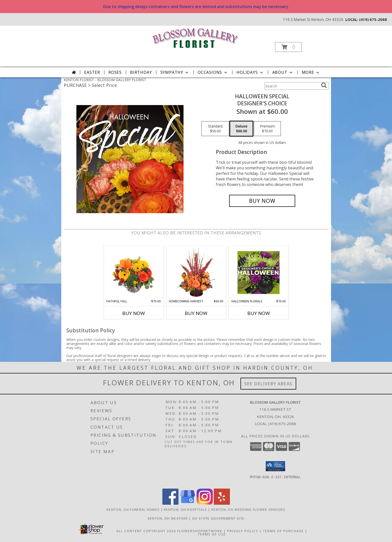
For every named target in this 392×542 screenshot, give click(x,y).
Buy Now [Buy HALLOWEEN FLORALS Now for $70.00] (259, 313)
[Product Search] (292, 86)
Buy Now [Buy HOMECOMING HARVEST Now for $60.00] (196, 313)
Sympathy (175, 72)
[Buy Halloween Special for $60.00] (262, 201)
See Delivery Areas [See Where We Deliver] (268, 384)
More (311, 72)
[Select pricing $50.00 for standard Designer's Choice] (215, 129)
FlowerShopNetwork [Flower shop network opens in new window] (200, 531)
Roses (115, 72)
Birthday (141, 72)
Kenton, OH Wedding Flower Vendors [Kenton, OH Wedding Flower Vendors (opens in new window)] (248, 509)
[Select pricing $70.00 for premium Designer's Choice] (267, 129)
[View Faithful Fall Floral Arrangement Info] (133, 273)
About (283, 72)
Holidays (250, 72)
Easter (92, 72)
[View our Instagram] (205, 503)
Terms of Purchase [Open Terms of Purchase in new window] (283, 531)
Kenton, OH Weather (168, 518)
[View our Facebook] (170, 503)
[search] (324, 85)
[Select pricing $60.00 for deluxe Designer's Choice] (241, 129)
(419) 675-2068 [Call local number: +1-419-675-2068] (373, 19)
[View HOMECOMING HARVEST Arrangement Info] (196, 272)
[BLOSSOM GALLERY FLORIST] (195, 37)
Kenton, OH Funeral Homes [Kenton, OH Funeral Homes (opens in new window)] (133, 509)
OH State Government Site (218, 518)
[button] (288, 47)
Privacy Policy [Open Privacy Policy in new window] (243, 531)
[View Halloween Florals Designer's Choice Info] (259, 273)
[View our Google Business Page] (188, 503)
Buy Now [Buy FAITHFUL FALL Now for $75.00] (134, 313)
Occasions (213, 72)
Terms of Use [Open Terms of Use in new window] (212, 534)
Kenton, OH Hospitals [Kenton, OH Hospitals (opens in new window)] (185, 509)
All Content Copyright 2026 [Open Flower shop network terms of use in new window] (146, 531)
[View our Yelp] (222, 503)
